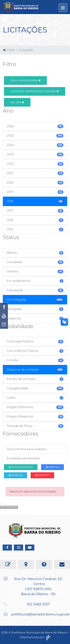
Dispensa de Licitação (34, 91)
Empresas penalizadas (23, 458)
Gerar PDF (42, 475)
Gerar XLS (53, 467)
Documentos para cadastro (27, 449)
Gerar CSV (16, 475)
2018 (17, 102)
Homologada (25, 80)
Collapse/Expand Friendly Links (9, 507)
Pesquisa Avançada (21, 467)
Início (9, 50)
